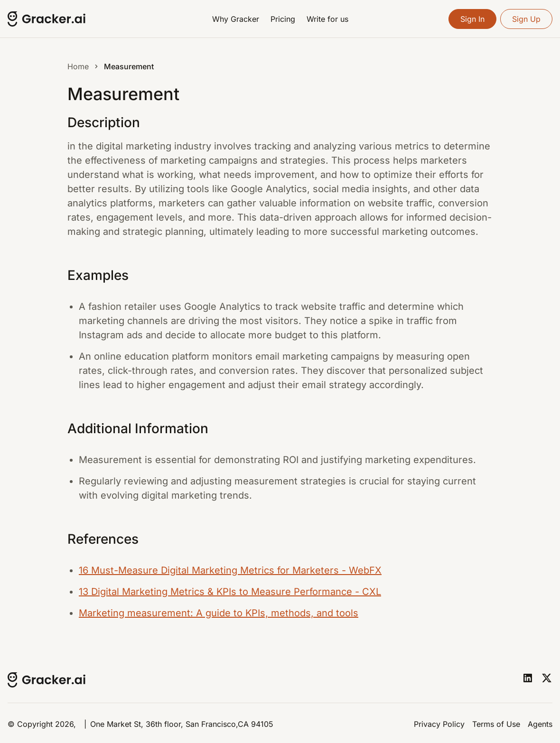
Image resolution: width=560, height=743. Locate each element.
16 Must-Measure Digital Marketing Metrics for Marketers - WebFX (230, 570)
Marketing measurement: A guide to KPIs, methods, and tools (219, 613)
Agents (540, 724)
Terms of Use (496, 724)
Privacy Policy (439, 724)
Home (78, 66)
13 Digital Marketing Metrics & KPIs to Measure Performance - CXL (230, 592)
